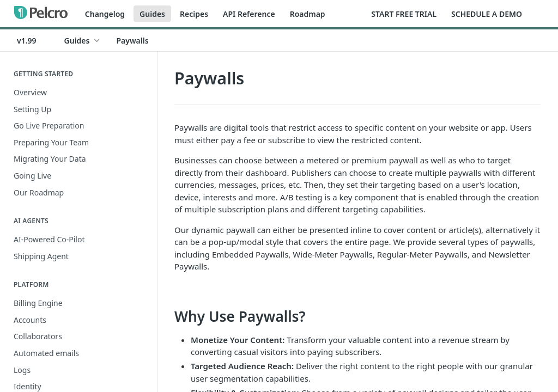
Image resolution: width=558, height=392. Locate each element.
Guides (152, 14)
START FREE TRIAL (404, 14)
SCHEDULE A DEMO (487, 14)
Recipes (194, 14)
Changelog (105, 14)
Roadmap (308, 14)
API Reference (249, 14)
